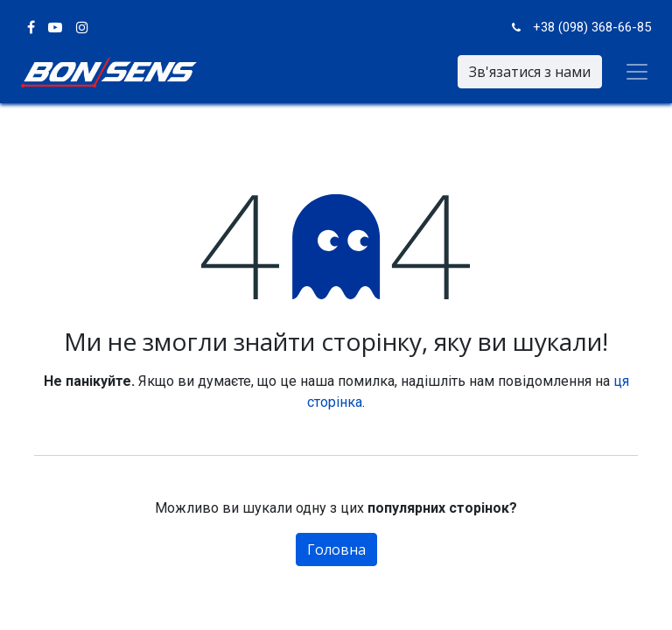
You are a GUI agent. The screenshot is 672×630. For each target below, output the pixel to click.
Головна (336, 549)
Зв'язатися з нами (530, 72)
